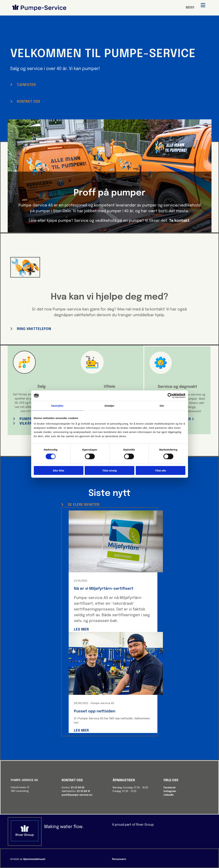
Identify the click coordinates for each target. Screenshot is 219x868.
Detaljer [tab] (110, 406)
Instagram (170, 791)
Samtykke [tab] (57, 406)
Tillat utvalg (109, 470)
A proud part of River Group (133, 825)
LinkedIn (169, 795)
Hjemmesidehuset (34, 859)
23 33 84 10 (83, 791)
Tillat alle (160, 470)
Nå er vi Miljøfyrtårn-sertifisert (104, 589)
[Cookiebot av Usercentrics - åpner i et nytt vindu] (170, 396)
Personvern (119, 859)
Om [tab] (162, 406)
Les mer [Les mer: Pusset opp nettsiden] (81, 731)
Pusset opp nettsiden (95, 711)
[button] (23, 85)
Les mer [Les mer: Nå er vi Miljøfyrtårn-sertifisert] (81, 630)
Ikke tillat (59, 470)
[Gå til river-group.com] (25, 841)
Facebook (170, 788)
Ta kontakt (179, 221)
